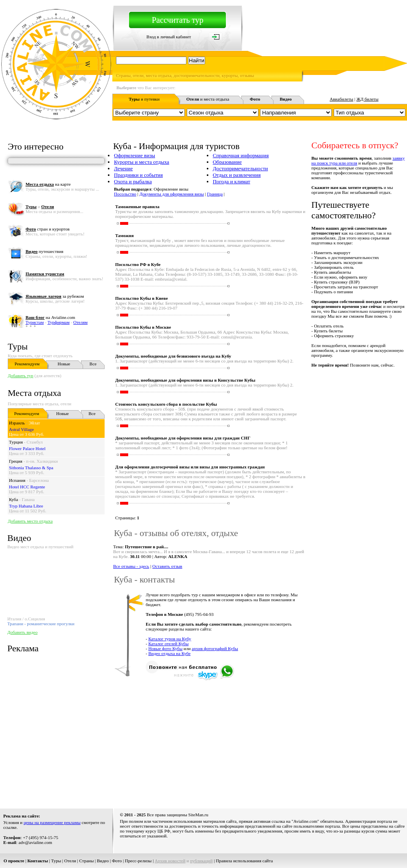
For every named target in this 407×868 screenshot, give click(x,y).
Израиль (17, 423)
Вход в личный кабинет (169, 37)
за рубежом (55, 296)
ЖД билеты (368, 99)
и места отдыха (208, 99)
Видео (103, 861)
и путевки (144, 99)
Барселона (39, 480)
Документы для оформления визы (171, 194)
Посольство (125, 194)
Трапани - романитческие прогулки (41, 624)
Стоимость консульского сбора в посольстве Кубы (166, 404)
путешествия (45, 251)
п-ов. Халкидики (42, 461)
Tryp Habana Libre (26, 506)
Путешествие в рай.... (147, 547)
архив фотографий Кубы (215, 648)
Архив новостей (170, 861)
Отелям (80, 322)
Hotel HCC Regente (27, 487)
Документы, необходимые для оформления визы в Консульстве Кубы (185, 380)
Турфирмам (59, 322)
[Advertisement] (240, 740)
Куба (13, 499)
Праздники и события (138, 175)
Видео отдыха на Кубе (169, 653)
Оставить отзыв (167, 566)
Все (93, 364)
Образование (227, 162)
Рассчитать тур (178, 20)
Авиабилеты (341, 99)
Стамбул (35, 442)
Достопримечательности (241, 168)
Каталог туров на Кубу (170, 639)
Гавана (28, 499)
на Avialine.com (50, 317)
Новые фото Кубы (165, 648)
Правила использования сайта (244, 861)
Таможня (124, 235)
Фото (117, 861)
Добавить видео (22, 632)
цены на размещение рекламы (52, 822)
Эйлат (34, 423)
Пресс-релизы (138, 861)
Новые (64, 364)
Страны (87, 861)
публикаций (201, 861)
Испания (17, 480)
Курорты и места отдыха (142, 162)
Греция (16, 461)
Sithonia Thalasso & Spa (31, 468)
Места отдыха (34, 393)
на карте (48, 184)
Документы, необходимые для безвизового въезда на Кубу (173, 356)
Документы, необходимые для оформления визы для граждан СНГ (183, 438)
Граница (215, 194)
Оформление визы (135, 155)
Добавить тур (21, 376)
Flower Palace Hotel (27, 448)
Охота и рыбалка (133, 181)
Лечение (123, 168)
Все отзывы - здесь (131, 566)
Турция (16, 442)
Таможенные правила (137, 207)
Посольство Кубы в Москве (143, 327)
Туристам (35, 322)
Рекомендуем (27, 364)
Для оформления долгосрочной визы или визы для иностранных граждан (190, 467)
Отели (70, 861)
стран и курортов (48, 229)
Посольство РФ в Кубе (138, 264)
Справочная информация (241, 155)
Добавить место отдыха (30, 521)
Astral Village (21, 429)
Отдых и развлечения (237, 175)
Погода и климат (232, 181)
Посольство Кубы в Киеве (141, 298)
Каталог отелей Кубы (168, 644)
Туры (18, 346)
